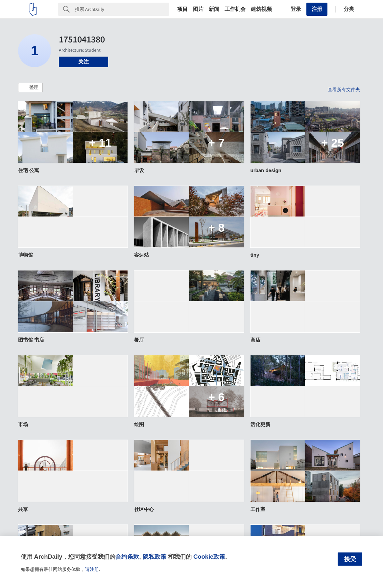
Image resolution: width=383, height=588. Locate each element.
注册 (317, 9)
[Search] (122, 9)
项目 (182, 9)
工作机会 (235, 9)
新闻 (214, 9)
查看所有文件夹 (344, 89)
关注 (84, 62)
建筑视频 (261, 9)
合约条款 (127, 557)
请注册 (92, 569)
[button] (30, 88)
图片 (198, 9)
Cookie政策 (209, 557)
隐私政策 (155, 557)
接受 (350, 559)
